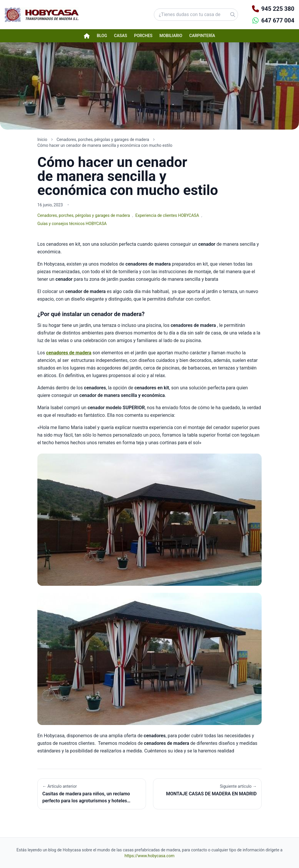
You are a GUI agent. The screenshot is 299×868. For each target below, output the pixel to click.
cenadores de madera (69, 353)
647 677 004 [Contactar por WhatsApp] (278, 20)
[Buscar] (225, 15)
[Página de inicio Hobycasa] (87, 36)
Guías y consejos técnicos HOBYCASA (72, 224)
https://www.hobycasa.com (150, 856)
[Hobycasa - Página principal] (42, 15)
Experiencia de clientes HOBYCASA (167, 215)
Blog (102, 36)
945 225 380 (278, 9)
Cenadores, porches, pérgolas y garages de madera (84, 215)
